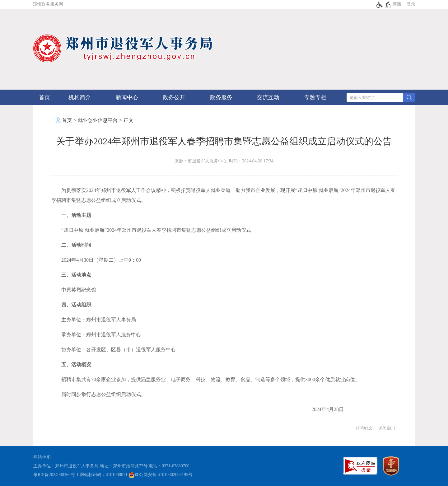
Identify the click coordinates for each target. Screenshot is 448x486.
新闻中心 (127, 97)
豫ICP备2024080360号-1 (56, 475)
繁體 (397, 4)
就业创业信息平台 (98, 120)
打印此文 (365, 428)
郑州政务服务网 (48, 4)
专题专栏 (315, 97)
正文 (128, 120)
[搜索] (409, 97)
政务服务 (221, 97)
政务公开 (174, 97)
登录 (411, 4)
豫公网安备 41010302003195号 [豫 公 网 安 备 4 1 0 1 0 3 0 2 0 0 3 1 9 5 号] (161, 475)
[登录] (411, 4)
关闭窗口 (386, 428)
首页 (44, 97)
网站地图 (42, 457)
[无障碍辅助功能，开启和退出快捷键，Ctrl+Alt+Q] (384, 5)
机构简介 (80, 97)
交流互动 (268, 97)
